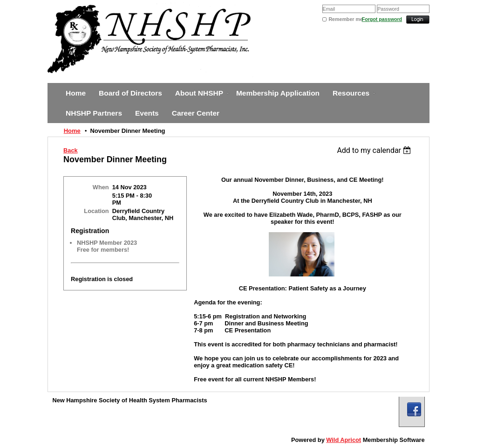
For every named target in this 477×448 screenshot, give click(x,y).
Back (71, 150)
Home (72, 131)
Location (96, 211)
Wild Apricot (344, 440)
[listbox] (375, 150)
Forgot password (382, 19)
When (101, 187)
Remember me (345, 19)
